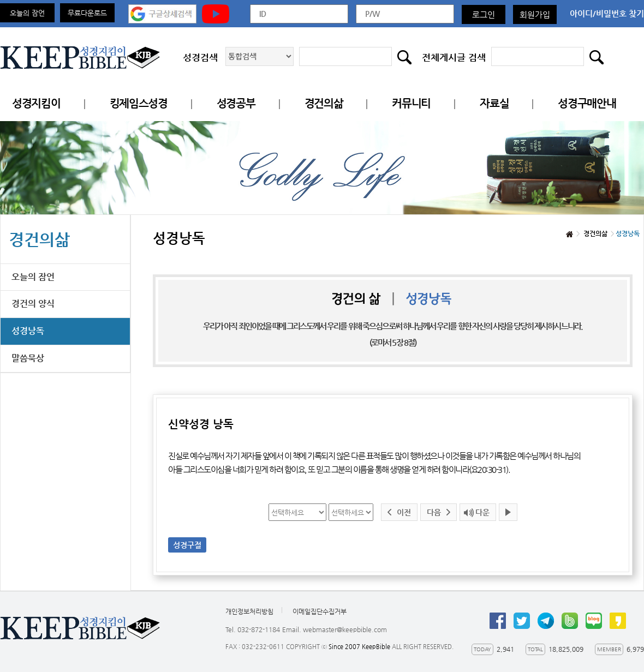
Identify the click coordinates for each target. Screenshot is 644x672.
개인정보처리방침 (249, 611)
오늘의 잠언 (27, 13)
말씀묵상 (28, 358)
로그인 (484, 14)
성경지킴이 (36, 103)
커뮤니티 (411, 103)
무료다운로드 (87, 13)
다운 (482, 512)
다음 (434, 512)
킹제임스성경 (139, 103)
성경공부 (236, 103)
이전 (404, 512)
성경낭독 (28, 331)
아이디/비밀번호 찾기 (607, 13)
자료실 (494, 103)
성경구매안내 (587, 103)
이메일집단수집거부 (320, 611)
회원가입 (535, 14)
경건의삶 (324, 103)
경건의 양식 (33, 304)
